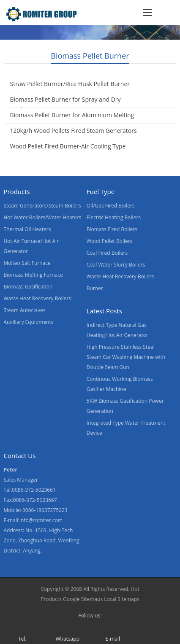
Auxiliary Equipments (29, 322)
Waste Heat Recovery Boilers (38, 298)
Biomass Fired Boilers (112, 229)
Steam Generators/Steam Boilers (42, 206)
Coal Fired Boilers (107, 253)
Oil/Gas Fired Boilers (111, 206)
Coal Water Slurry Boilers (116, 265)
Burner (95, 288)
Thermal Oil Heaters (27, 229)
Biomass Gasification (28, 287)
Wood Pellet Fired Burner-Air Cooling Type (68, 146)
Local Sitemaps (122, 599)
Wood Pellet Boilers (110, 241)
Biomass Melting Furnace (33, 275)
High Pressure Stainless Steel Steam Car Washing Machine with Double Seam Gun (126, 357)
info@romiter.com (41, 520)
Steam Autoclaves (25, 310)
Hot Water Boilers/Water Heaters (43, 217)
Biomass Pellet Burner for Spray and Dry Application (65, 104)
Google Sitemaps (83, 599)
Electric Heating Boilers (114, 217)
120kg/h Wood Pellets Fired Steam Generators (74, 131)
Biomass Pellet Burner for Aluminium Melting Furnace (72, 120)
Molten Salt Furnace (27, 263)
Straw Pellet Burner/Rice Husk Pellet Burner (70, 84)
